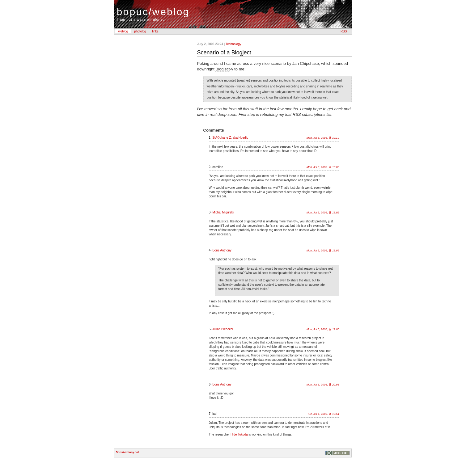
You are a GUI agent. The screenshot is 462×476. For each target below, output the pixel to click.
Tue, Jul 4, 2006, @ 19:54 (323, 414)
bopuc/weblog (153, 12)
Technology (233, 44)
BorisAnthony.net (127, 452)
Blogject (223, 69)
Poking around (210, 63)
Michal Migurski (223, 212)
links (155, 31)
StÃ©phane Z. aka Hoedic (230, 138)
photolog (140, 31)
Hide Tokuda (239, 434)
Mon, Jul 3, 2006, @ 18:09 (323, 251)
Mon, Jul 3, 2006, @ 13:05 (323, 167)
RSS (344, 31)
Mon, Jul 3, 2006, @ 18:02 (323, 213)
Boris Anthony (222, 250)
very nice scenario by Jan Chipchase (286, 63)
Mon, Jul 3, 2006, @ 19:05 (323, 329)
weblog (123, 31)
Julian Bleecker (223, 329)
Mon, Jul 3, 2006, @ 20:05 (323, 385)
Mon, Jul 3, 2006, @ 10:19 (323, 138)
